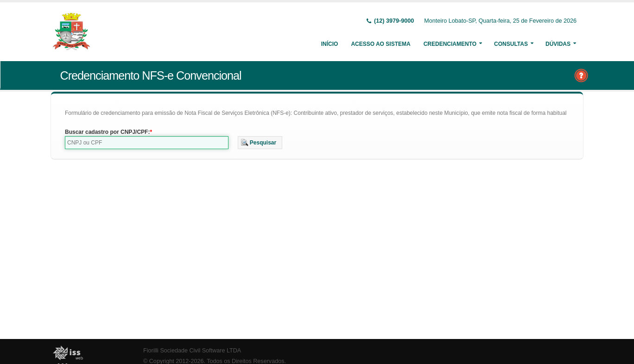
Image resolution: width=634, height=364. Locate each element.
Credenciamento (450, 44)
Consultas (511, 44)
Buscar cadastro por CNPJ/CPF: (107, 132)
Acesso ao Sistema (380, 44)
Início (330, 44)
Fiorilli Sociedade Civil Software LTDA (192, 351)
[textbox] (147, 143)
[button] (260, 143)
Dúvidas (558, 44)
